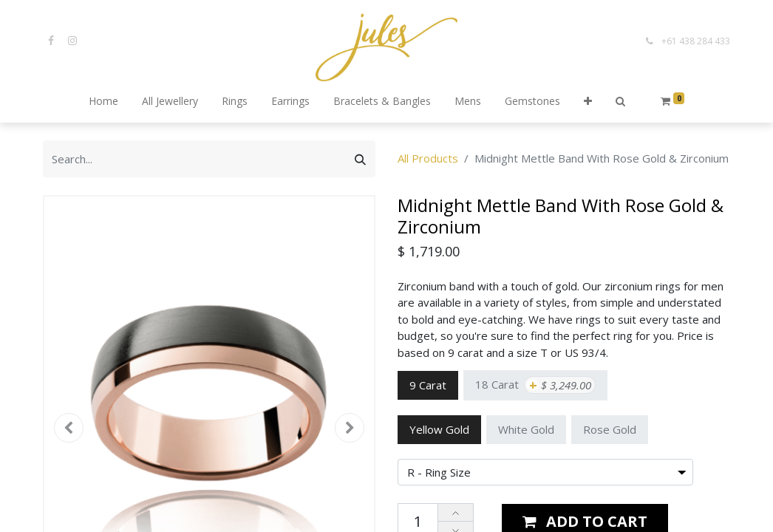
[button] (588, 102)
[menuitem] (103, 102)
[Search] (360, 159)
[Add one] (456, 513)
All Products (428, 158)
